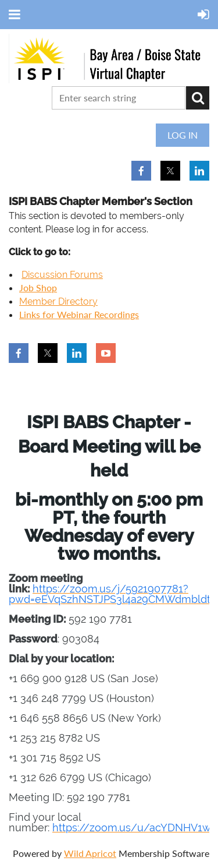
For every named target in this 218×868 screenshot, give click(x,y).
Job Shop (38, 287)
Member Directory (58, 301)
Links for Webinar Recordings (79, 314)
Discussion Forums (62, 275)
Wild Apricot (90, 853)
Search (198, 98)
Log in (183, 135)
